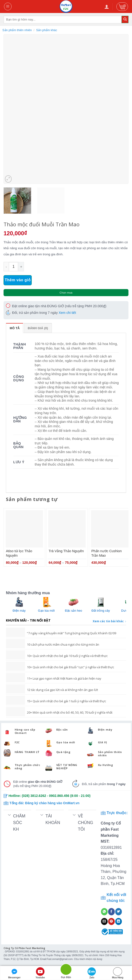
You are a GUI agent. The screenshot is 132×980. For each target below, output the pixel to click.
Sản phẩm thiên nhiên (17, 30)
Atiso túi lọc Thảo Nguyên (19, 553)
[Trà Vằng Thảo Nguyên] (67, 529)
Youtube (40, 973)
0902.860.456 (59, 796)
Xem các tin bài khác (109, 621)
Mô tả (15, 328)
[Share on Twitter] (119, 912)
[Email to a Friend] (104, 921)
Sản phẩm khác (47, 30)
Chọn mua (66, 293)
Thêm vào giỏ (18, 280)
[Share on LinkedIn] (119, 921)
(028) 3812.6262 (34, 796)
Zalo (92, 973)
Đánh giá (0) (38, 328)
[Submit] (125, 19)
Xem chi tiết (67, 313)
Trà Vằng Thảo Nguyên (66, 551)
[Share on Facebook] (111, 912)
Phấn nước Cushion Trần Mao (107, 553)
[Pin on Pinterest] (111, 921)
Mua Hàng (118, 973)
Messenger (14, 973)
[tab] (15, 328)
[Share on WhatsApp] (104, 912)
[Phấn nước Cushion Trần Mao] (110, 529)
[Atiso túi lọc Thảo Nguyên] (24, 529)
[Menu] (8, 6)
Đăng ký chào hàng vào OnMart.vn (52, 803)
